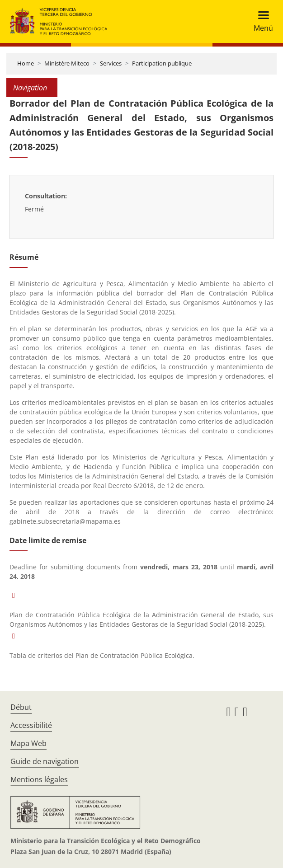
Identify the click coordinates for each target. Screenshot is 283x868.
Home (26, 63)
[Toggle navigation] (261, 21)
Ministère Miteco (67, 63)
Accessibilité (31, 725)
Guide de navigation (45, 761)
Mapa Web (28, 743)
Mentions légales (39, 779)
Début (21, 707)
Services (111, 63)
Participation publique (162, 63)
